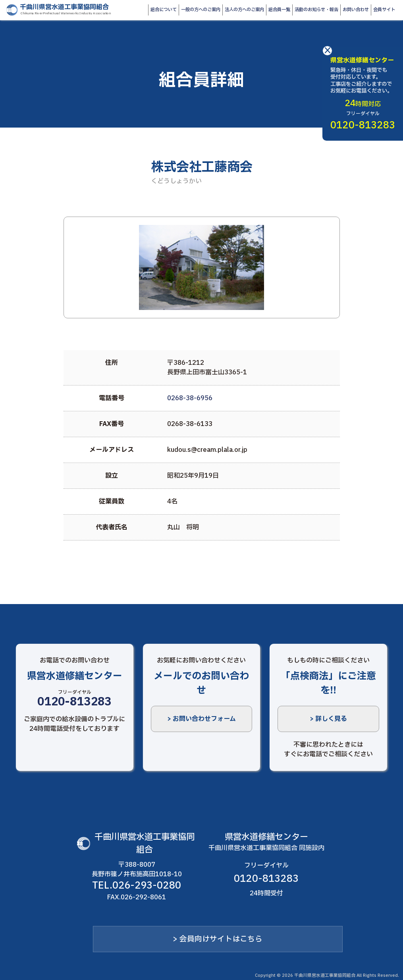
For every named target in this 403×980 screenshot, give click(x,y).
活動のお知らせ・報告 (316, 10)
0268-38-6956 (190, 398)
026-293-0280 (147, 886)
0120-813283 (74, 702)
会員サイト (384, 10)
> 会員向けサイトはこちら (218, 939)
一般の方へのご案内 (201, 10)
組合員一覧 (279, 10)
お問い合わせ (356, 10)
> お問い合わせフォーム (201, 719)
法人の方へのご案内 (244, 10)
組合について (164, 10)
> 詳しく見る (328, 719)
